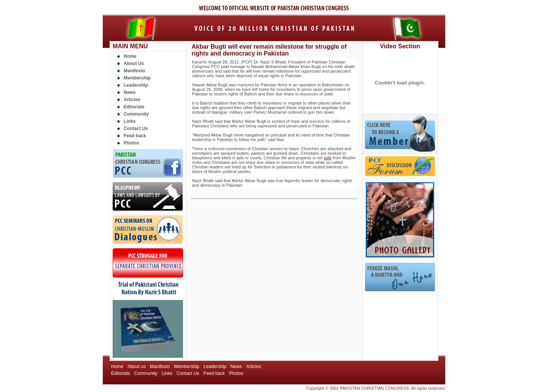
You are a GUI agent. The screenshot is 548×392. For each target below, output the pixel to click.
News (130, 92)
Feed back (135, 136)
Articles (132, 100)
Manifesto (134, 71)
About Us (134, 63)
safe (328, 158)
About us (136, 367)
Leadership (136, 85)
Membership (137, 78)
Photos (131, 143)
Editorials (134, 107)
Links (130, 121)
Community (136, 114)
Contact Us (136, 129)
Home (130, 56)
